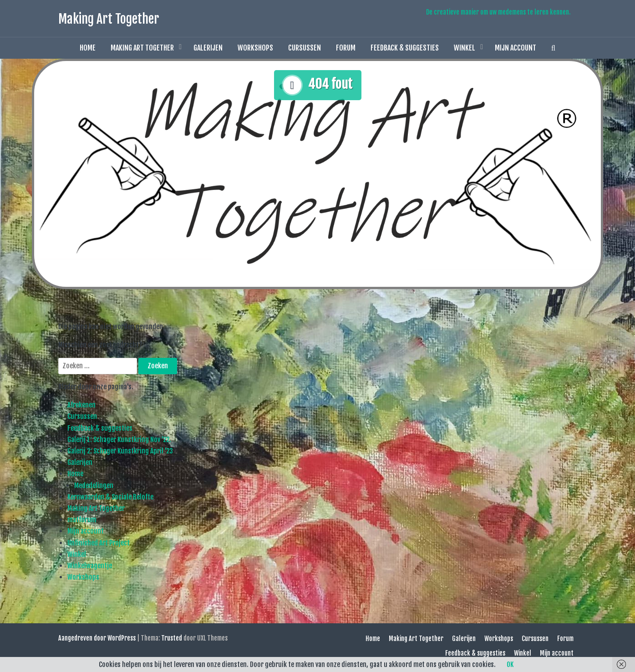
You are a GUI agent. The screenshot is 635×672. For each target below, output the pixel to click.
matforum (82, 520)
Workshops (255, 48)
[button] (553, 48)
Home (88, 48)
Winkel (465, 48)
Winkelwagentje (90, 566)
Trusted (172, 638)
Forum (346, 48)
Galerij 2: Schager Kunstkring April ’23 (120, 451)
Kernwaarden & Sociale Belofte (110, 497)
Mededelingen (94, 486)
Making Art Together (109, 19)
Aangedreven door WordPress (97, 638)
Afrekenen (81, 405)
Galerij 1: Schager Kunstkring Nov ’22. (119, 440)
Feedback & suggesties (405, 48)
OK (510, 664)
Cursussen (305, 48)
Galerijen (208, 48)
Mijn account (516, 48)
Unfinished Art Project (99, 543)
